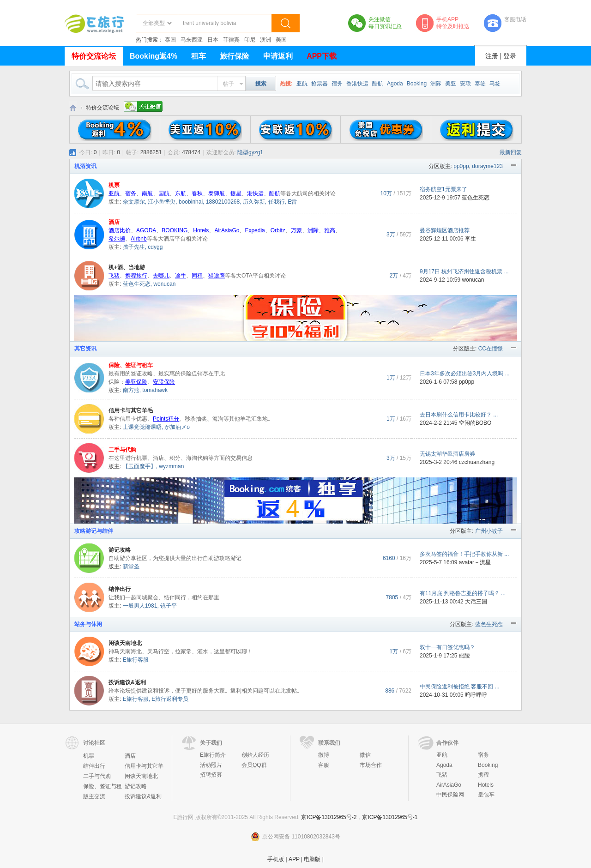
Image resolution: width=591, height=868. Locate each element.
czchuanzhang (477, 462)
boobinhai (191, 202)
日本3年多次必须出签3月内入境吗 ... (465, 374)
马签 (495, 84)
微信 (365, 755)
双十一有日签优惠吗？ (447, 647)
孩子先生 (134, 247)
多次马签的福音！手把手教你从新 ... (464, 554)
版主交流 (94, 796)
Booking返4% (154, 56)
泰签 (480, 84)
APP (294, 859)
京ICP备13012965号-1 (390, 817)
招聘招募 (211, 775)
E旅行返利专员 (170, 699)
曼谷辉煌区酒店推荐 (445, 230)
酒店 (114, 222)
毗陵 (464, 656)
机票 (114, 185)
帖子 (229, 84)
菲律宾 (231, 40)
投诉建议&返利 (127, 682)
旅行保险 (235, 56)
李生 (470, 239)
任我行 (277, 202)
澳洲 (265, 40)
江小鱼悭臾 (162, 202)
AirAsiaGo (449, 785)
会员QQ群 (254, 765)
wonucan (164, 284)
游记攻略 (120, 550)
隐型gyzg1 (250, 152)
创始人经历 (255, 755)
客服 (324, 765)
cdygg (155, 247)
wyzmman (171, 466)
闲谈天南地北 (125, 643)
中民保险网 (450, 795)
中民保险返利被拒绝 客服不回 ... (460, 687)
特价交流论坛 (94, 56)
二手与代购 (122, 450)
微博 (324, 755)
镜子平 (169, 606)
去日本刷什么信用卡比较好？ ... (459, 415)
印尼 (250, 40)
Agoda (395, 84)
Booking (417, 84)
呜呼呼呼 (476, 695)
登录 (510, 56)
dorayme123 (487, 166)
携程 (483, 775)
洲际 (436, 84)
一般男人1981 (140, 606)
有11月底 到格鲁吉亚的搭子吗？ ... (463, 593)
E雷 (292, 202)
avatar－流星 (475, 562)
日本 (213, 40)
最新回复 (511, 152)
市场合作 (371, 765)
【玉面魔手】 (139, 466)
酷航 (378, 84)
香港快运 (357, 84)
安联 (465, 84)
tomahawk (155, 390)
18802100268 (223, 202)
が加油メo (177, 427)
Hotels (486, 785)
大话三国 (476, 602)
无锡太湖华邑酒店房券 (447, 454)
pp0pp (461, 166)
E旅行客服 (136, 660)
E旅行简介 (213, 755)
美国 (281, 40)
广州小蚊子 (489, 531)
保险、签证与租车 (131, 365)
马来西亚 (192, 40)
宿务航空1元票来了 (443, 189)
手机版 (276, 859)
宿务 (337, 84)
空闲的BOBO (475, 423)
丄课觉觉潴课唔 (142, 427)
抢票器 (320, 84)
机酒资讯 (85, 166)
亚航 (302, 84)
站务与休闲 (88, 624)
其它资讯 (85, 349)
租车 (199, 56)
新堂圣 (131, 567)
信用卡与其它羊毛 (131, 410)
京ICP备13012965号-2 (329, 817)
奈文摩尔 (134, 202)
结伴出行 (120, 589)
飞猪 (442, 775)
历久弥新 (254, 202)
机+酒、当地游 (127, 267)
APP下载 (322, 56)
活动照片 (211, 765)
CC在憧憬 (491, 349)
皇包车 (486, 795)
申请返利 (278, 56)
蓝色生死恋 (476, 198)
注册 (492, 56)
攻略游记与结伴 (94, 531)
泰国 (170, 40)
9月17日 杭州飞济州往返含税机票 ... (464, 271)
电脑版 (312, 859)
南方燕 (131, 390)
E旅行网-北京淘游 (73, 108)
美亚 (451, 84)
